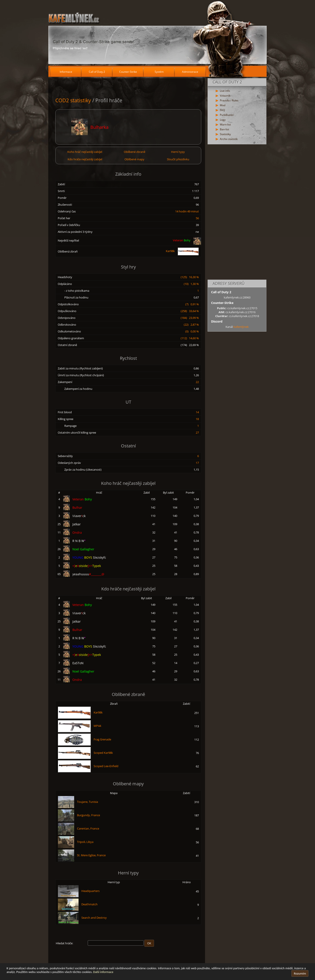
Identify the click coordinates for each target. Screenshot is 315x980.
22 (197, 382)
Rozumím (300, 973)
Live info (225, 91)
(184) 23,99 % (190, 318)
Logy (223, 120)
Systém (159, 72)
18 (197, 419)
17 (197, 463)
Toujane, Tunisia (87, 802)
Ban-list (224, 129)
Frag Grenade (102, 739)
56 (197, 218)
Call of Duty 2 (97, 72)
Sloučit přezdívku (178, 159)
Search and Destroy (94, 918)
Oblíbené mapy (134, 159)
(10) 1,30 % (191, 284)
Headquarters (90, 891)
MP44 (97, 726)
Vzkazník (225, 96)
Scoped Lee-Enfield (106, 766)
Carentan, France (88, 828)
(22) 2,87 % (191, 325)
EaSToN (78, 663)
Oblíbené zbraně (135, 152)
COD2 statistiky (73, 100)
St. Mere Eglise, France (91, 855)
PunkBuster (227, 115)
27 (197, 433)
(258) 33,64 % (190, 311)
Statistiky (225, 134)
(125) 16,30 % (190, 277)
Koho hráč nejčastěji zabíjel (85, 152)
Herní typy (178, 152)
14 (197, 412)
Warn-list (225, 124)
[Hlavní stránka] (157, 33)
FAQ (222, 110)
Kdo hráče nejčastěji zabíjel (85, 159)
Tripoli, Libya (85, 842)
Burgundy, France (88, 815)
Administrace (190, 72)
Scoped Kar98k (103, 753)
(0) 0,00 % (192, 331)
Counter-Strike (128, 72)
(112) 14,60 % (190, 338)
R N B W (79, 541)
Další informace (103, 972)
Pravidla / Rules (229, 100)
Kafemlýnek (241, 327)
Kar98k (182, 251)
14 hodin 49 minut (187, 211)
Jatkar (77, 524)
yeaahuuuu (88, 574)
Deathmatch (89, 904)
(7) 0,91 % (192, 304)
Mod (223, 105)
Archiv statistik (229, 139)
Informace (66, 72)
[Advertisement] (237, 212)
